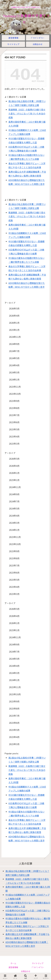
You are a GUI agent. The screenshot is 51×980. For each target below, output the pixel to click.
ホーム (13, 963)
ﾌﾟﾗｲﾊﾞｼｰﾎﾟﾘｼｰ (38, 967)
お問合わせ (26, 971)
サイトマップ (38, 963)
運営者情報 (13, 967)
